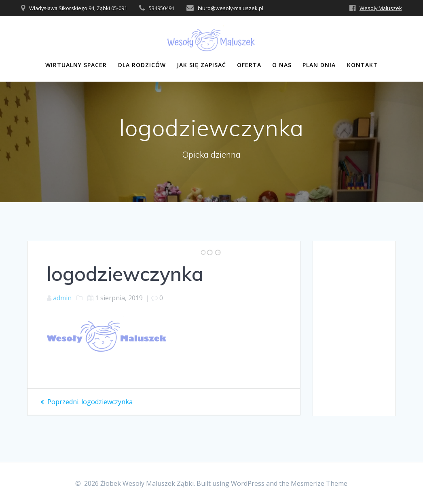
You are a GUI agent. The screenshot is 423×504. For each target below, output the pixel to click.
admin (62, 298)
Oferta (249, 65)
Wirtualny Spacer (76, 65)
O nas (282, 65)
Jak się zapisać (201, 65)
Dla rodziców (142, 65)
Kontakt (362, 65)
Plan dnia (319, 65)
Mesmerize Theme (319, 483)
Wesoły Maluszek (381, 8)
